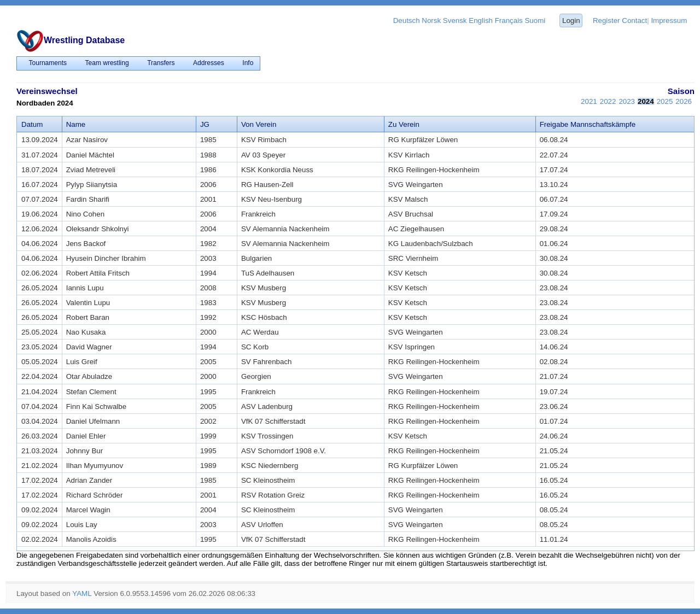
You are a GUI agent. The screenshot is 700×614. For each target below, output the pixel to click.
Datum (32, 124)
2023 (627, 101)
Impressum (669, 21)
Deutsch (407, 21)
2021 (589, 101)
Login (571, 21)
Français (509, 21)
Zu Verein (404, 124)
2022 (608, 101)
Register (606, 21)
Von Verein (259, 124)
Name (76, 124)
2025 (665, 101)
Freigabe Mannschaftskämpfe (588, 124)
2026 (684, 101)
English (481, 21)
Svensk (455, 21)
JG (205, 124)
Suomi (535, 21)
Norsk (431, 21)
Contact (634, 21)
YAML (82, 593)
